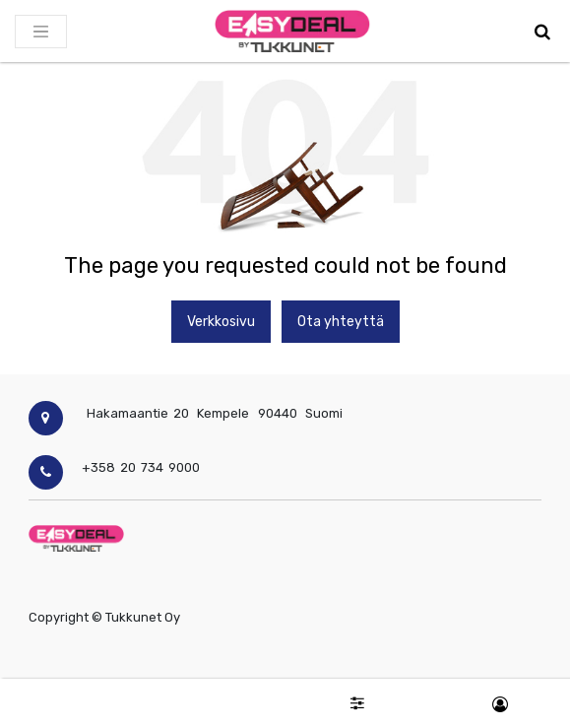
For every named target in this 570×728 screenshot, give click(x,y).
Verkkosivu (221, 322)
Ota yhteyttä (341, 322)
